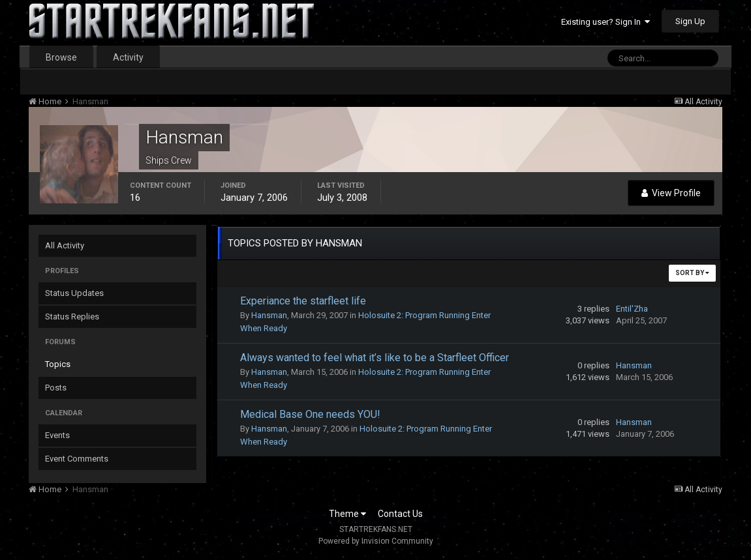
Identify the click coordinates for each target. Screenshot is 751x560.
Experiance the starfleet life (303, 301)
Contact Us (400, 514)
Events (57, 435)
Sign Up (690, 21)
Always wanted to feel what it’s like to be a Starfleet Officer (375, 358)
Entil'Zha (632, 309)
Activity (128, 57)
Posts (56, 388)
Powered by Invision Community (376, 541)
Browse (61, 57)
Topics (58, 364)
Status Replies (72, 317)
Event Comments (77, 459)
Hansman (269, 315)
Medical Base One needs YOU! (310, 414)
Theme (347, 514)
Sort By (692, 273)
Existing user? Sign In (605, 22)
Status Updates (74, 293)
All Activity (65, 245)
